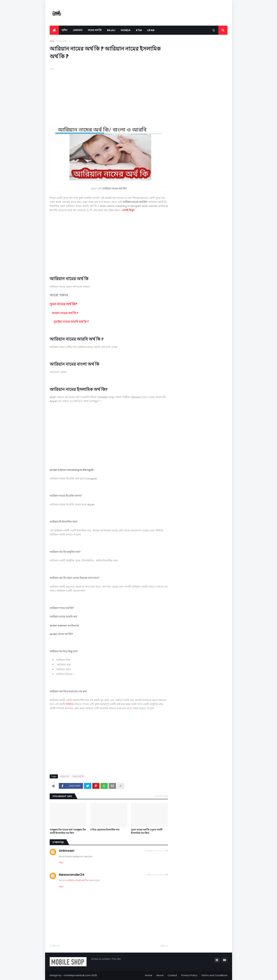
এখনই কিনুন (128, 210)
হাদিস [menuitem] (64, 30)
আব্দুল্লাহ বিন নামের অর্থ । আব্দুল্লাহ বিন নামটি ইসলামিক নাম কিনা (68, 831)
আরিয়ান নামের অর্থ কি (77, 880)
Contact (172, 975)
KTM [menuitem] (139, 30)
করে (128, 704)
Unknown (67, 851)
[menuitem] (54, 30)
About (160, 975)
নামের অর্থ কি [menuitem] (95, 30)
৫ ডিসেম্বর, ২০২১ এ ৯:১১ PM (156, 851)
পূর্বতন (163, 946)
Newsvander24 (72, 875)
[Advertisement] (109, 96)
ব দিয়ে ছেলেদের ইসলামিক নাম (105, 830)
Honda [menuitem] (126, 30)
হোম (52, 41)
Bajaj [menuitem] (111, 30)
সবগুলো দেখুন (161, 796)
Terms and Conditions (214, 975)
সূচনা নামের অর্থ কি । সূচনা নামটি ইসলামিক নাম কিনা (147, 831)
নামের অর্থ (61, 41)
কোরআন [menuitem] (78, 30)
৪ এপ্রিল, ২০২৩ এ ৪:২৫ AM (156, 875)
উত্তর (61, 863)
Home (149, 975)
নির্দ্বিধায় (70, 704)
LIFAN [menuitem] (151, 30)
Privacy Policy (189, 975)
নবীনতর (56, 946)
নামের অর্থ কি (78, 776)
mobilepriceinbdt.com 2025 (80, 975)
